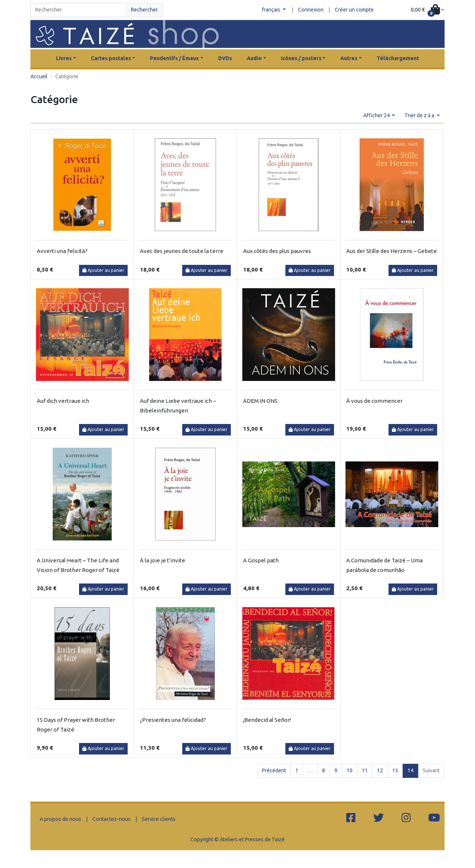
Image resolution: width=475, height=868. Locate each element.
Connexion (311, 10)
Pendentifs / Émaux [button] (174, 58)
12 (380, 770)
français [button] (272, 10)
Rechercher (144, 10)
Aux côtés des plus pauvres (277, 251)
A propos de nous (60, 819)
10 (350, 770)
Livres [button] (64, 58)
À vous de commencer (374, 401)
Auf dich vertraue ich (63, 401)
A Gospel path (261, 560)
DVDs (225, 58)
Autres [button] (349, 58)
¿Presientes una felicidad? (173, 720)
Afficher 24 (377, 115)
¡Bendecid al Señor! (267, 720)
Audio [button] (254, 58)
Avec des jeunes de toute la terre (182, 251)
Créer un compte (354, 10)
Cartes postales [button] (111, 58)
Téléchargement (398, 58)
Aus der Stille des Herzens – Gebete (392, 251)
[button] (427, 10)
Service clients (159, 819)
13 (395, 770)
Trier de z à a (420, 115)
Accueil (39, 76)
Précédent (274, 770)
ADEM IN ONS (260, 401)
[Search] (78, 10)
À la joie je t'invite (163, 560)
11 (365, 770)
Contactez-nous (112, 819)
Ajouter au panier (103, 270)
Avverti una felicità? (62, 251)
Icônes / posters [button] (301, 58)
